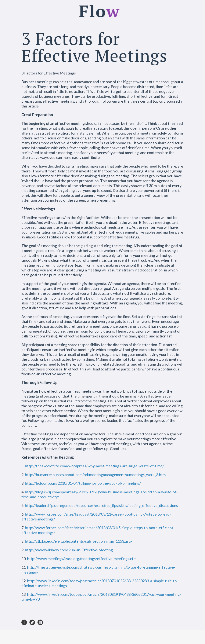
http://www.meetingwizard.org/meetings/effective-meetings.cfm (82, 559)
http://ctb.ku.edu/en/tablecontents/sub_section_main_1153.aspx (79, 541)
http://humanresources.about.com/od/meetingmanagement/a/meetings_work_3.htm (95, 475)
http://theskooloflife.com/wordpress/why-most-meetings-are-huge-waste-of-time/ (94, 466)
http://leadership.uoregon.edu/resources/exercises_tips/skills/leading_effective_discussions (101, 505)
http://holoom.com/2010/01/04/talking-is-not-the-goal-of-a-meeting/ (83, 483)
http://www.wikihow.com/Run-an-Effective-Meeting (69, 550)
